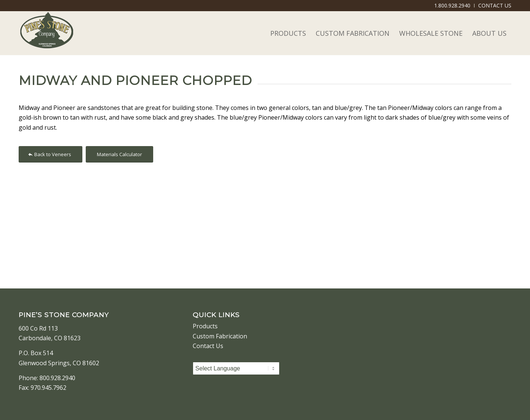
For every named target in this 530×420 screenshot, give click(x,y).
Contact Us (208, 346)
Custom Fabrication (220, 336)
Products (205, 326)
